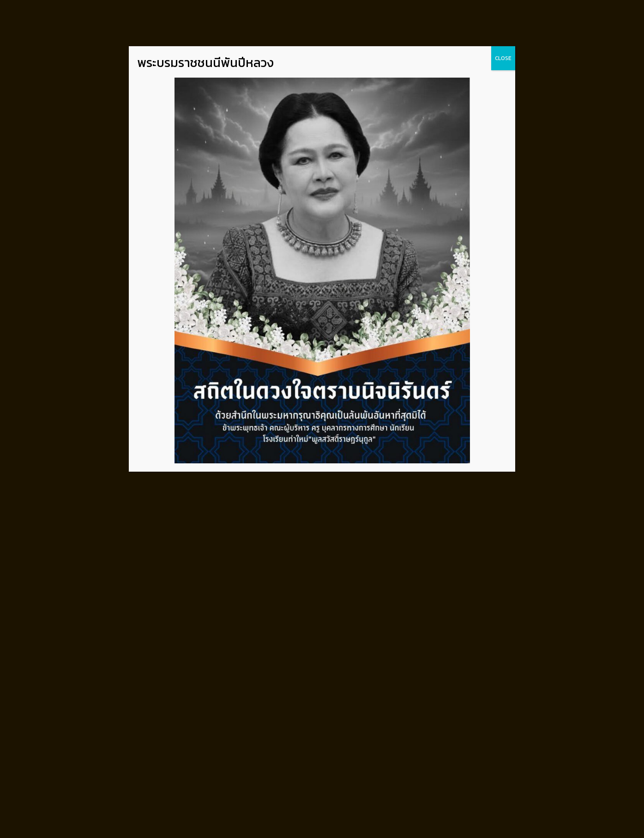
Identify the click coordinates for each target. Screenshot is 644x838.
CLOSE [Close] (503, 58)
